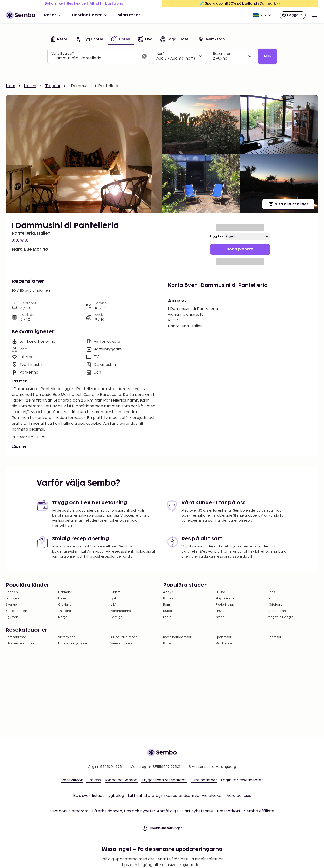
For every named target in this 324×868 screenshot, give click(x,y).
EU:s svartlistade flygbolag (99, 796)
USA (113, 605)
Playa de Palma (227, 598)
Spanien (12, 592)
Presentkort (229, 811)
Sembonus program (69, 811)
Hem (10, 86)
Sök (267, 56)
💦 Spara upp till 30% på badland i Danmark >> (240, 3)
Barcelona (171, 598)
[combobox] (95, 58)
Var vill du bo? (62, 53)
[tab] (59, 40)
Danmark (65, 592)
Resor (53, 15)
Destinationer (90, 15)
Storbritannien (16, 611)
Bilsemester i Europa (21, 644)
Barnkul (169, 644)
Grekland (65, 605)
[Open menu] (314, 15)
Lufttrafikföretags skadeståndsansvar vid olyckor (176, 796)
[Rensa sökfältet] (144, 56)
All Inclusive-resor (124, 637)
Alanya (168, 592)
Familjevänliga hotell (73, 644)
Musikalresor (225, 644)
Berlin (167, 617)
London (274, 598)
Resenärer (222, 54)
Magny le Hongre (281, 617)
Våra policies (239, 796)
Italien (30, 86)
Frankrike (13, 598)
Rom (166, 605)
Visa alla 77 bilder (288, 204)
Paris (271, 592)
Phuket (221, 611)
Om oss (94, 780)
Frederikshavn (226, 605)
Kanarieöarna (121, 611)
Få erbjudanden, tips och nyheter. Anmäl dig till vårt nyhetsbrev (153, 811)
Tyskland (117, 598)
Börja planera (240, 249)
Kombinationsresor (177, 637)
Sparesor (275, 637)
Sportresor (223, 637)
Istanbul (221, 617)
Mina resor (129, 15)
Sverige (11, 605)
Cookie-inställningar (162, 828)
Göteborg (275, 605)
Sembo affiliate (259, 811)
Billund (220, 592)
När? (160, 54)
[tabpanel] (162, 56)
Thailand (65, 611)
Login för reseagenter (242, 780)
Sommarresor (16, 637)
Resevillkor (72, 780)
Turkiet (115, 592)
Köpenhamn (277, 611)
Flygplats (217, 236)
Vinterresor (66, 637)
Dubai (167, 611)
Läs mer (19, 381)
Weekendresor (121, 644)
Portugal (117, 617)
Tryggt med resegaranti (164, 780)
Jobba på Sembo (121, 780)
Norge (63, 617)
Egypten (12, 617)
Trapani (53, 86)
